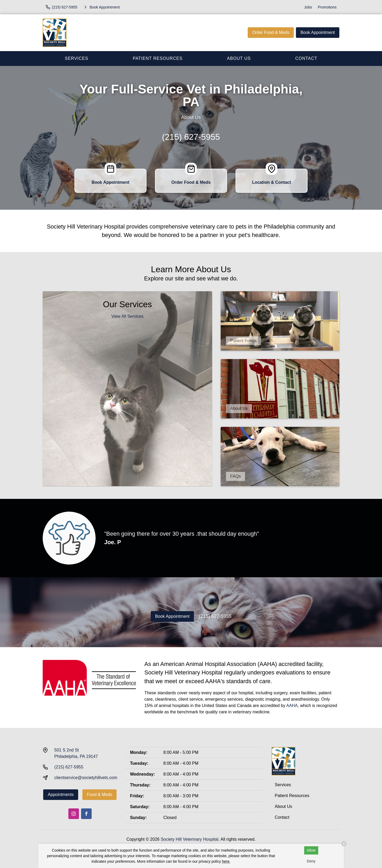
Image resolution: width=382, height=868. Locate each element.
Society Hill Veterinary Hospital (189, 839)
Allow (311, 850)
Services (77, 58)
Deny (311, 861)
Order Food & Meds (271, 32)
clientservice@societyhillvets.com (86, 778)
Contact (306, 58)
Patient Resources (158, 58)
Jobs (308, 7)
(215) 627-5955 (191, 137)
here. (226, 861)
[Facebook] (86, 814)
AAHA (292, 706)
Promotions (327, 7)
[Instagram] (74, 814)
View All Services (127, 316)
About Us (239, 58)
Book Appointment (318, 32)
